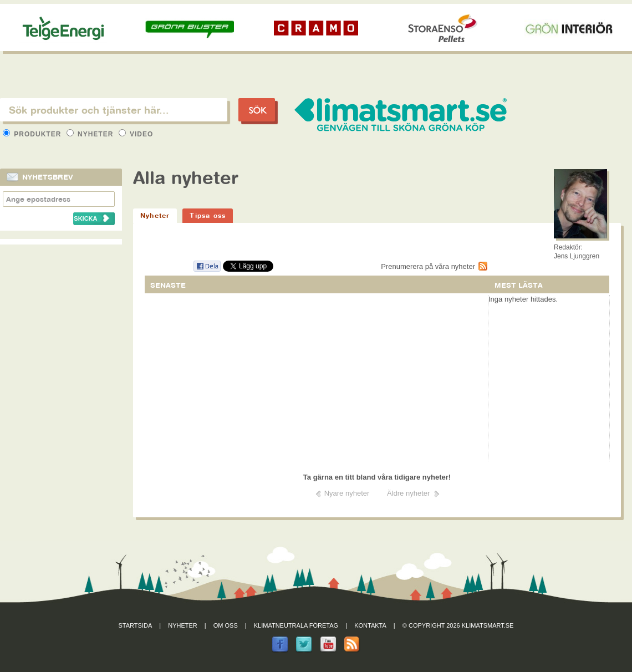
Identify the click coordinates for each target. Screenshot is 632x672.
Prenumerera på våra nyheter (428, 266)
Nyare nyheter (347, 493)
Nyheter (91, 134)
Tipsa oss (208, 215)
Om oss (226, 625)
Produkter (33, 134)
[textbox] (114, 110)
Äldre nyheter (408, 493)
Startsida (136, 625)
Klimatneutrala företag (296, 625)
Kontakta (370, 625)
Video (136, 134)
